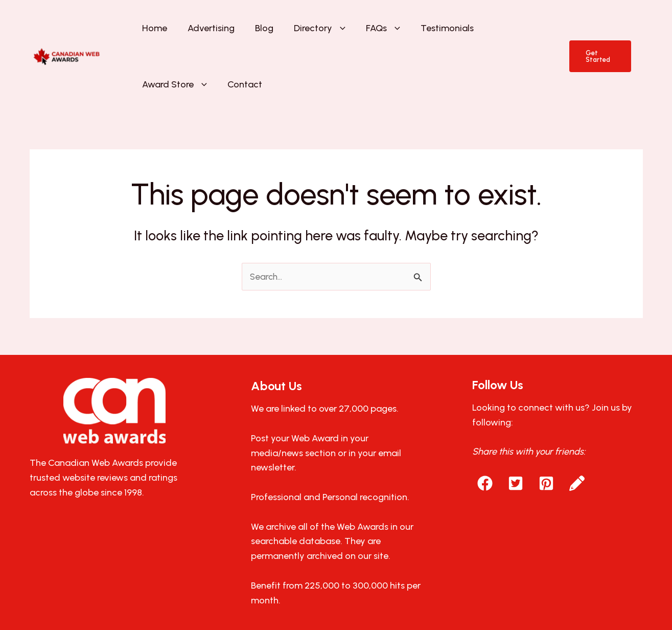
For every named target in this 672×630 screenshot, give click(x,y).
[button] (303, 31)
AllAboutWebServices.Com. (457, 598)
